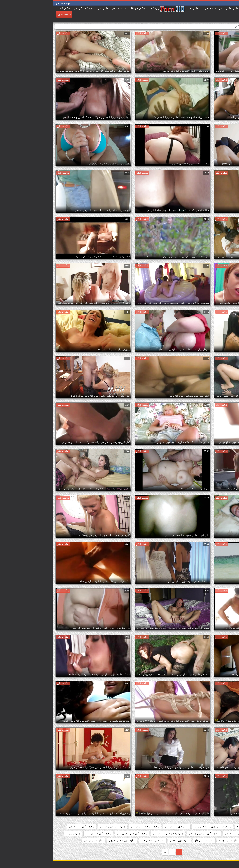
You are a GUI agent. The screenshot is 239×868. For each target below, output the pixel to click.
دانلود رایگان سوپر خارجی (29, 827)
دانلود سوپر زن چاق (151, 840)
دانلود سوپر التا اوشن (225, 840)
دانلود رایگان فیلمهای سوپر (45, 834)
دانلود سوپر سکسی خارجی (69, 840)
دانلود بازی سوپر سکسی (124, 827)
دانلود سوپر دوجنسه (176, 840)
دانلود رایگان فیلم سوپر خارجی (187, 834)
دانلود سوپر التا (20, 834)
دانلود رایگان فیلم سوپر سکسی (115, 834)
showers (200, 827)
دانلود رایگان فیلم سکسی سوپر (79, 834)
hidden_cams (228, 827)
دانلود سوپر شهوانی (41, 840)
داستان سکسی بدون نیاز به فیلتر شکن (160, 827)
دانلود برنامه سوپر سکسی (60, 827)
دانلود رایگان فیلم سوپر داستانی (151, 834)
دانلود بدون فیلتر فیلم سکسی (92, 827)
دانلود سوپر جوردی (200, 840)
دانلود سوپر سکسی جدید (100, 840)
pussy (213, 827)
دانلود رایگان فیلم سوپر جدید (221, 834)
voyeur (187, 827)
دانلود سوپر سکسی (127, 840)
